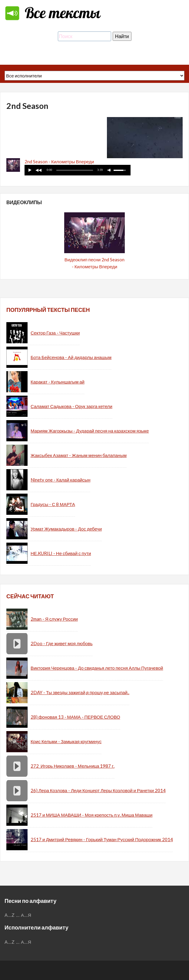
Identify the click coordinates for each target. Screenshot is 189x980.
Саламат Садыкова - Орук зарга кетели (71, 406)
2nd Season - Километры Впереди (59, 162)
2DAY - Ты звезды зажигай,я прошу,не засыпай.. (80, 692)
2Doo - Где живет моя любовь (62, 643)
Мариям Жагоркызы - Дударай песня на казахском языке (90, 431)
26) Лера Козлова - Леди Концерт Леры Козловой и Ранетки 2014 (98, 790)
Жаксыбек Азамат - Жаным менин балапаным (79, 455)
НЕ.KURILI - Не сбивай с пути (61, 553)
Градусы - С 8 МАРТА (53, 504)
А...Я (26, 915)
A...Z (10, 915)
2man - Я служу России (54, 619)
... (18, 915)
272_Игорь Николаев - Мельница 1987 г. (73, 766)
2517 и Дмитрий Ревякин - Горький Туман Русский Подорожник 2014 (102, 839)
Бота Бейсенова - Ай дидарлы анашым (71, 357)
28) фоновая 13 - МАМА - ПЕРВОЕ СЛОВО (75, 717)
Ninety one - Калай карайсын (60, 480)
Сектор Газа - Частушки (55, 333)
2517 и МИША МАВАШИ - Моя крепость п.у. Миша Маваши (91, 815)
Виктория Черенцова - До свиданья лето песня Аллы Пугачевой (97, 668)
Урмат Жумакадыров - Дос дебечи (66, 529)
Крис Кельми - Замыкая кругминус (66, 741)
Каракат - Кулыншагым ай (58, 382)
